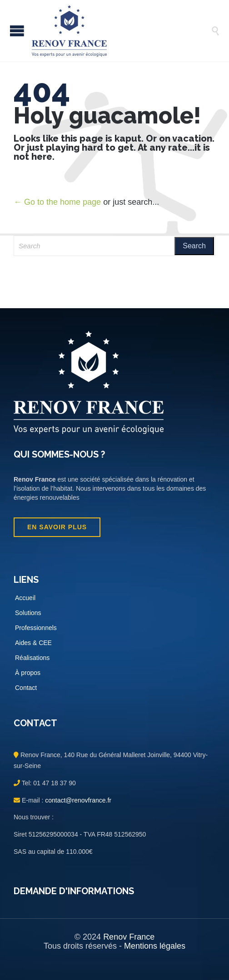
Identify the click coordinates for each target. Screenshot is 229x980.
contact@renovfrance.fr (77, 800)
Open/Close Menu (17, 31)
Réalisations (32, 658)
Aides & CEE (33, 643)
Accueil (25, 598)
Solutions (28, 613)
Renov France (129, 937)
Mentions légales (155, 946)
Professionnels (36, 628)
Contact (26, 688)
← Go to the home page (57, 202)
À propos (28, 673)
